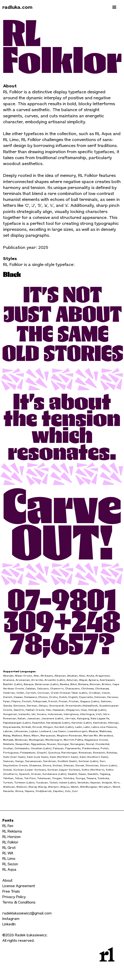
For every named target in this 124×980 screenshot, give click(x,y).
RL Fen (8, 826)
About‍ (7, 880)
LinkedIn (9, 924)
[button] (114, 7)
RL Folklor (10, 842)
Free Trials (11, 891)
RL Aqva (9, 869)
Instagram (11, 919)
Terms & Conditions (19, 902)
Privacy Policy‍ (14, 897)
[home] (14, 7)
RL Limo (9, 859)
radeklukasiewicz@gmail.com (27, 913)
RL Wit (8, 853)
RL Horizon (11, 837)
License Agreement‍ (19, 886)
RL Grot (9, 848)
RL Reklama (12, 831)
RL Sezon (10, 864)
